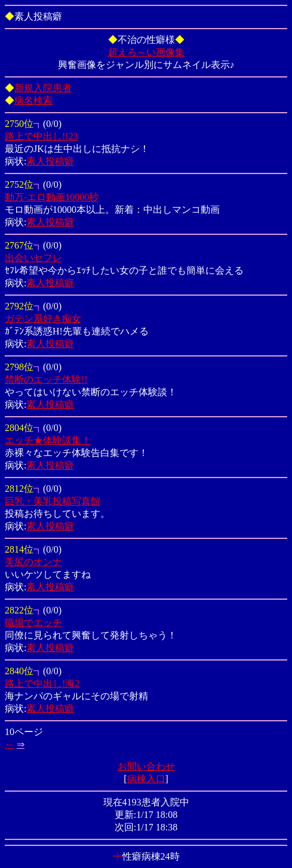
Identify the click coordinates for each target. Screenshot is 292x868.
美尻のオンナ (33, 562)
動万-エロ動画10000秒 (52, 197)
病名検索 (33, 100)
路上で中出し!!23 (42, 136)
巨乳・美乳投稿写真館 (53, 501)
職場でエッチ (33, 623)
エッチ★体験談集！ (48, 440)
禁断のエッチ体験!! (46, 379)
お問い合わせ (146, 766)
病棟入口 (146, 779)
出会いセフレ (33, 258)
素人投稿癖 (50, 161)
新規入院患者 (43, 88)
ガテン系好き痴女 (43, 319)
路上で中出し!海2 (42, 683)
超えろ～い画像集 (146, 52)
